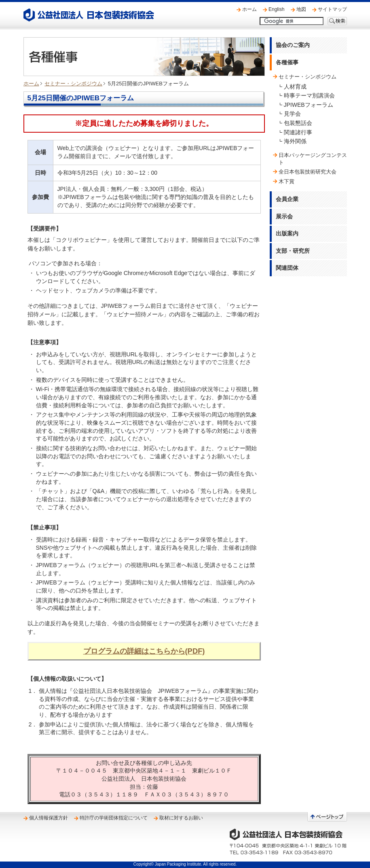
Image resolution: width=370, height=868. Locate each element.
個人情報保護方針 (49, 818)
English (277, 9)
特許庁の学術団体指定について (114, 818)
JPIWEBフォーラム (309, 105)
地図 (301, 9)
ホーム (249, 9)
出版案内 (287, 233)
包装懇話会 (298, 123)
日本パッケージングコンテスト (313, 159)
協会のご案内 (293, 45)
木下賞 (286, 181)
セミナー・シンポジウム (73, 84)
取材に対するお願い (181, 818)
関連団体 (287, 268)
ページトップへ (327, 817)
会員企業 (287, 199)
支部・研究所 (293, 251)
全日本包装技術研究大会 (308, 172)
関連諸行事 (298, 132)
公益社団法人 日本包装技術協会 (89, 15)
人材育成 (295, 87)
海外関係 (295, 141)
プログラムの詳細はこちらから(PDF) (144, 651)
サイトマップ (332, 9)
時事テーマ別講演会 (309, 95)
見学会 (292, 114)
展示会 (284, 216)
